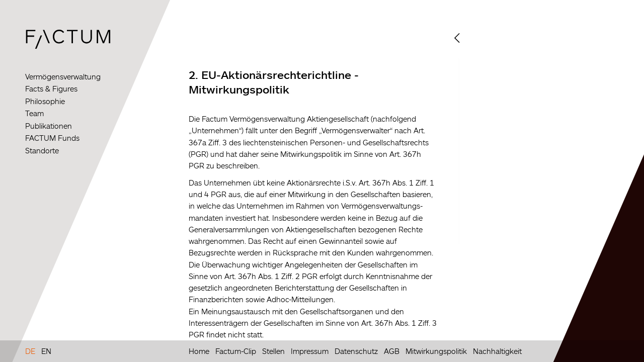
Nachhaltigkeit (497, 351)
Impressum (310, 351)
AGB (392, 351)
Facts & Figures (51, 89)
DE (30, 351)
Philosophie (45, 101)
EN (46, 351)
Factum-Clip (236, 351)
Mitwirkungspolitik (436, 351)
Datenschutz (356, 351)
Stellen (273, 351)
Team (34, 113)
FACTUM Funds (52, 138)
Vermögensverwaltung (63, 77)
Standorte (42, 151)
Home (199, 351)
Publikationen (49, 126)
